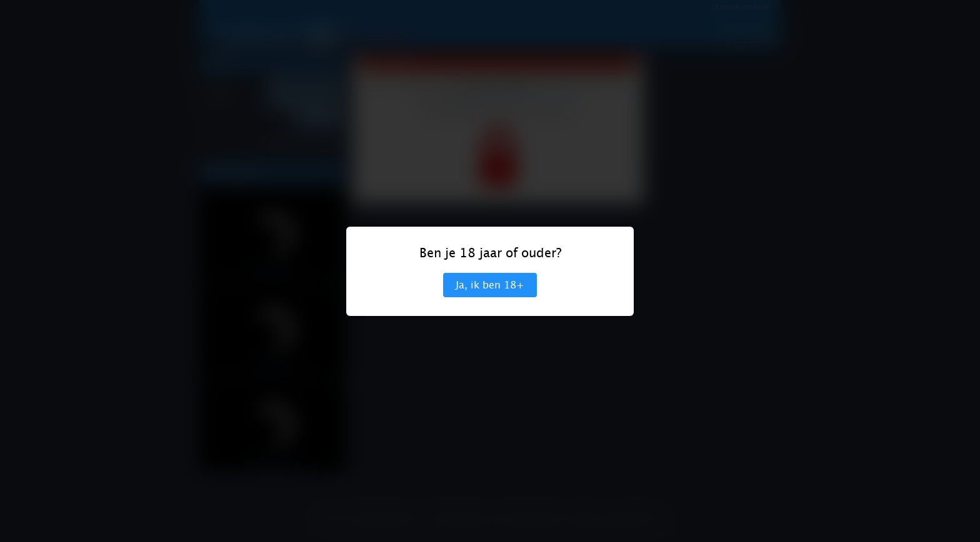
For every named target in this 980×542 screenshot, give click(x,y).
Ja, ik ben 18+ (490, 285)
